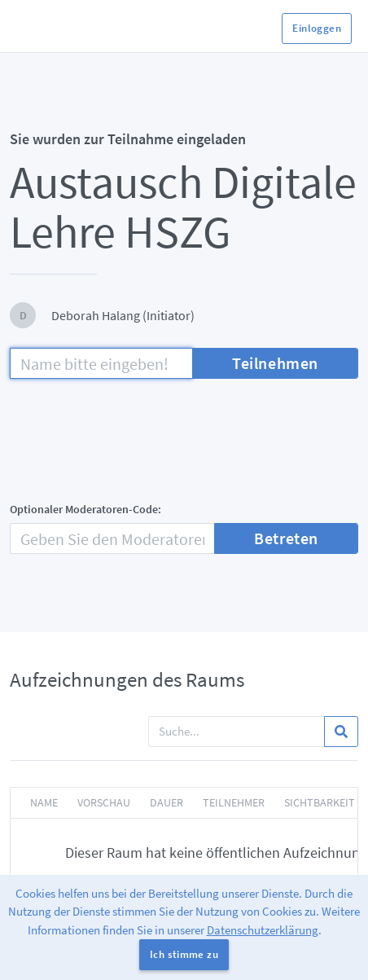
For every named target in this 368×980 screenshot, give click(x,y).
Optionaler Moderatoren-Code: (85, 509)
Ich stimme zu (184, 954)
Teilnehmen (275, 363)
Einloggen (317, 28)
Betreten (286, 538)
